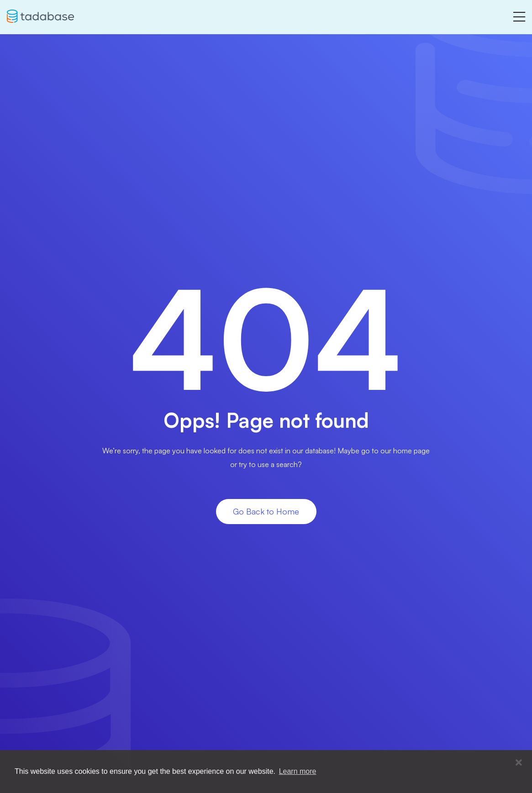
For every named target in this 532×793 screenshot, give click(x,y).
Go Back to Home (266, 511)
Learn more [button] (298, 771)
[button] (519, 763)
